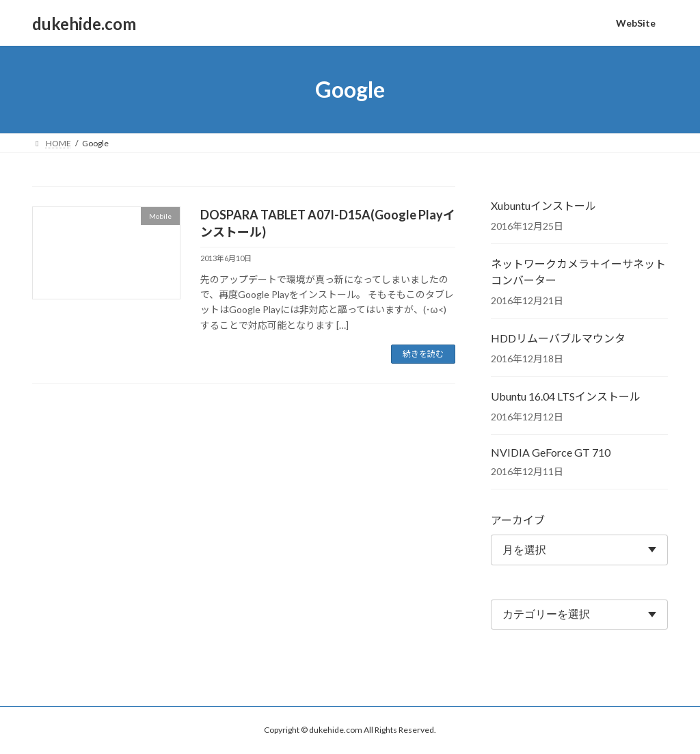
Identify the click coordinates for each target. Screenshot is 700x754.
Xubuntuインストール (543, 205)
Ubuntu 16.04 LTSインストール (566, 396)
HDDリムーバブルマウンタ (558, 338)
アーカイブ (518, 520)
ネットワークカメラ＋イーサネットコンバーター (578, 272)
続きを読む (423, 354)
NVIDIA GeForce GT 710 (551, 452)
